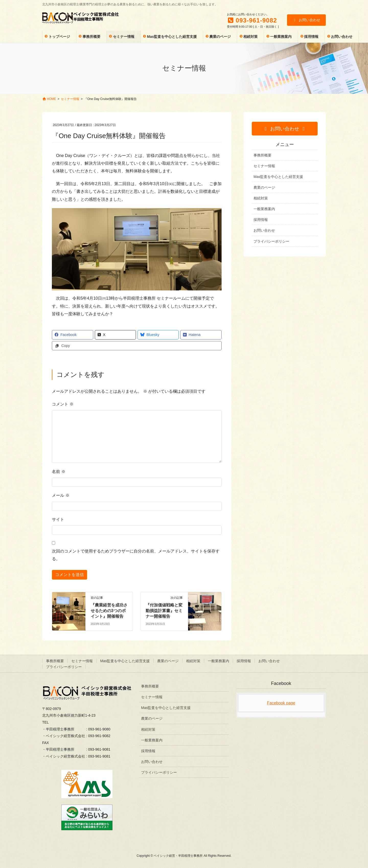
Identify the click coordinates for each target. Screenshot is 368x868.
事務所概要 (262, 155)
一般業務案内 (264, 209)
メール (61, 495)
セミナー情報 (264, 166)
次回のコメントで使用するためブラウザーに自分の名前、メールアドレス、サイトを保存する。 (136, 555)
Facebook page (281, 703)
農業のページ (264, 187)
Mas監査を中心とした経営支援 (278, 177)
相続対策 (261, 198)
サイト (58, 519)
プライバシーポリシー (271, 241)
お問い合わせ (307, 20)
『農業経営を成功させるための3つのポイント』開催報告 (109, 611)
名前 (59, 472)
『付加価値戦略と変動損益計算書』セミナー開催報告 (164, 611)
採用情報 (261, 220)
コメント (63, 404)
